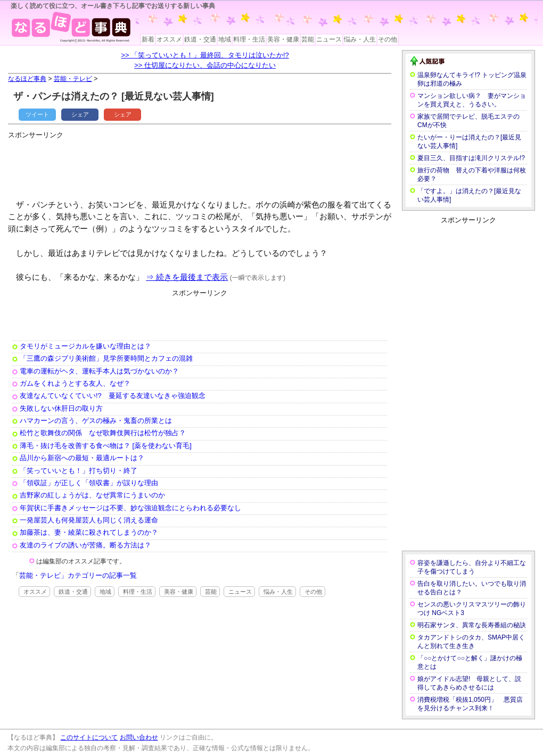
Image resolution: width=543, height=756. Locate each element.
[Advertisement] (202, 165)
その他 (388, 39)
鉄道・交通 (200, 39)
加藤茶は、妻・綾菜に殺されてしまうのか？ (89, 532)
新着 (148, 39)
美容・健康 (283, 39)
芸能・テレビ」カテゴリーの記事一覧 (78, 575)
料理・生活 (249, 39)
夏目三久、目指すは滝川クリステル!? (471, 158)
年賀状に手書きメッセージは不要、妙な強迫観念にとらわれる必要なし (130, 508)
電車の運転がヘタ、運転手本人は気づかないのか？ (99, 371)
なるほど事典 (27, 79)
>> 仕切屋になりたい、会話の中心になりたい (205, 65)
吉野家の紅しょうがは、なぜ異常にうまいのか (92, 495)
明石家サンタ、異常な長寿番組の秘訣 (472, 625)
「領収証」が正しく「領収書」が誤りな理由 (89, 483)
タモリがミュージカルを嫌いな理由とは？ (85, 346)
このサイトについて (89, 737)
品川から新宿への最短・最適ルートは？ (82, 458)
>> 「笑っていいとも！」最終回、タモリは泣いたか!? (205, 55)
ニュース (329, 39)
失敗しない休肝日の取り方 (61, 408)
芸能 (308, 39)
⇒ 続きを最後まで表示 (187, 277)
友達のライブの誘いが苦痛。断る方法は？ (85, 545)
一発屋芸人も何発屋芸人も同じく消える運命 (89, 520)
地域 (225, 39)
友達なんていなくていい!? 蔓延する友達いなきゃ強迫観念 (113, 396)
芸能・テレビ (73, 79)
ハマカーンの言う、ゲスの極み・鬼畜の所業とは (96, 421)
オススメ (169, 39)
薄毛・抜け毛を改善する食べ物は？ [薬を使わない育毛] (106, 446)
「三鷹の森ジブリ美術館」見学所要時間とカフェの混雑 (106, 358)
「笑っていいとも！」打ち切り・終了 (79, 471)
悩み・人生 (360, 39)
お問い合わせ (139, 737)
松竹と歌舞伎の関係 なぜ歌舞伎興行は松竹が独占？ (103, 433)
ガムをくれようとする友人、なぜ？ (75, 383)
